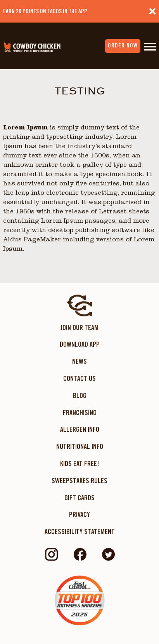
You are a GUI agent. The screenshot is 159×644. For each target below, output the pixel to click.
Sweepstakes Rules (79, 481)
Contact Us (79, 378)
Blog (80, 395)
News (79, 361)
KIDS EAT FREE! (80, 463)
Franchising (80, 413)
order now (123, 45)
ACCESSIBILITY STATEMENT (80, 531)
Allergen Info (80, 429)
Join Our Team (79, 327)
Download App (80, 344)
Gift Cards (79, 498)
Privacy (79, 514)
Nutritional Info (80, 446)
